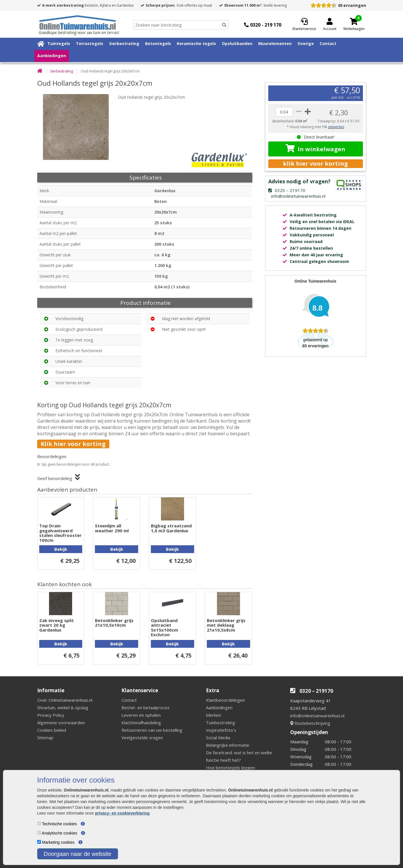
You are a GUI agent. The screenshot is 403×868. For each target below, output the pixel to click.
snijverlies (336, 127)
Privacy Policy (51, 715)
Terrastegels (90, 43)
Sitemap (45, 738)
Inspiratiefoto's (221, 730)
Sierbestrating (124, 43)
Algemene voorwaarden (61, 723)
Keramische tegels (196, 43)
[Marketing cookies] (39, 842)
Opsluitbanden (237, 43)
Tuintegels (59, 43)
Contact (328, 43)
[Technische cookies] (39, 823)
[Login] (330, 25)
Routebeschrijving (310, 723)
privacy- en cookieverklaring (122, 813)
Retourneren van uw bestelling (152, 730)
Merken (213, 715)
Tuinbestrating (221, 723)
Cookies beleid (52, 730)
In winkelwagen (315, 149)
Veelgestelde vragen (142, 738)
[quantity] (284, 112)
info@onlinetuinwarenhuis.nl (317, 716)
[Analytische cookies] (39, 833)
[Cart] (354, 21)
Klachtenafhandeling (141, 723)
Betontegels (158, 43)
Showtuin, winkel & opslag (63, 708)
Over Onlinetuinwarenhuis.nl (65, 700)
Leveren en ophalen (141, 715)
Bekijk (61, 549)
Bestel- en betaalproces (146, 708)
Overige (306, 43)
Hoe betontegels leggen (230, 768)
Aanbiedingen (52, 56)
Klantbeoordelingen (225, 700)
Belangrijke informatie (228, 745)
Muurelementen (275, 43)
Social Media (218, 738)
